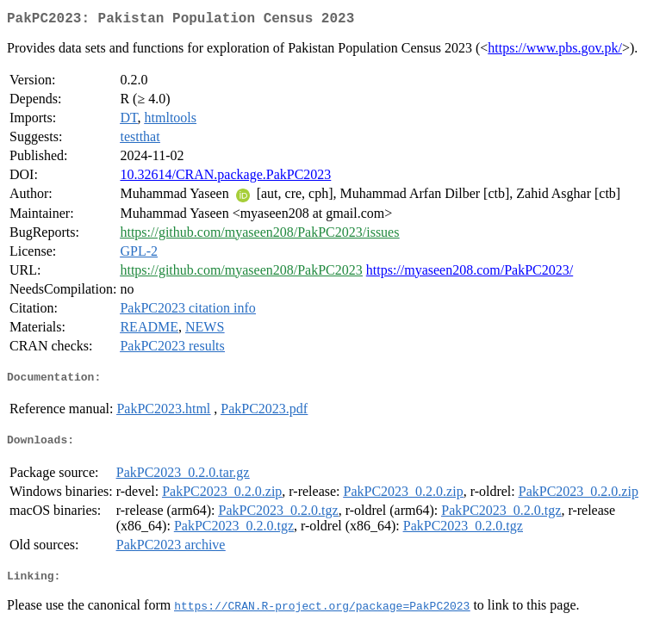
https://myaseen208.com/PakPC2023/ (470, 273)
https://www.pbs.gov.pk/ (555, 51)
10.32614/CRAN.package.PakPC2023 (225, 178)
